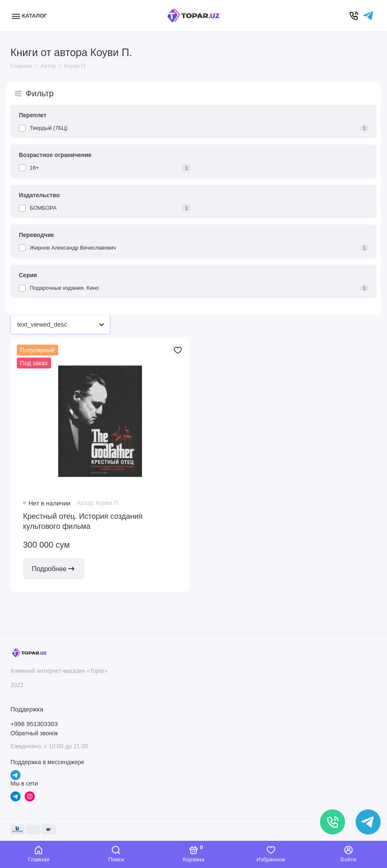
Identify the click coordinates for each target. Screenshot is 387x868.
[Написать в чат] (368, 822)
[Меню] (30, 16)
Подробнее (54, 569)
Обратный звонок (34, 733)
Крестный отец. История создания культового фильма (83, 521)
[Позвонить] (333, 822)
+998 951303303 (34, 724)
